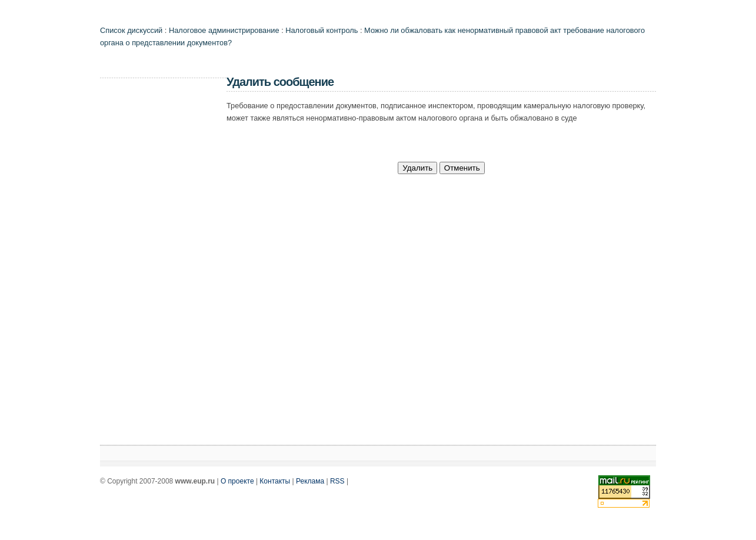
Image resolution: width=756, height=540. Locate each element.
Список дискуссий (131, 30)
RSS (337, 481)
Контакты (275, 481)
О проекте (237, 481)
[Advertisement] (147, 262)
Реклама (310, 481)
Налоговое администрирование (224, 30)
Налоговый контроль (322, 30)
